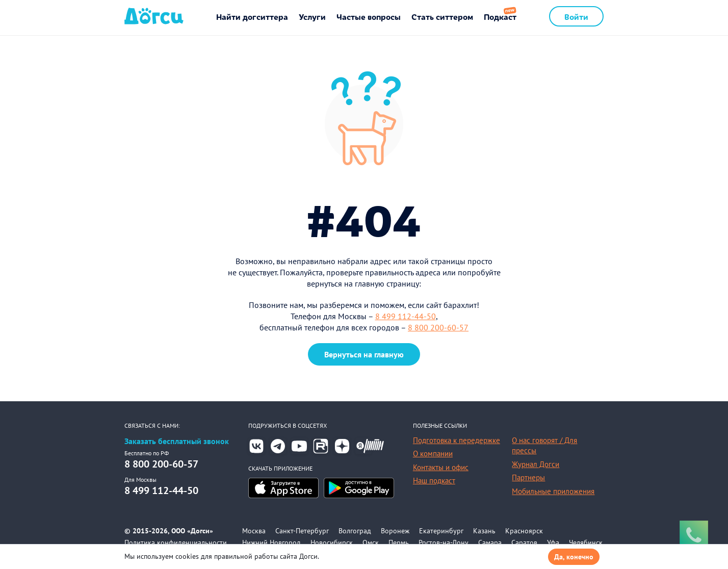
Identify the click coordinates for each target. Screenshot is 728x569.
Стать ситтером (442, 16)
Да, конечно (574, 557)
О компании (433, 454)
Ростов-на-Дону (444, 542)
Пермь (399, 542)
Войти (576, 16)
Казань (484, 531)
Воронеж (395, 531)
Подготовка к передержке (457, 440)
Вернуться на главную (364, 354)
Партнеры (528, 477)
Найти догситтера (252, 16)
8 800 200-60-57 (438, 327)
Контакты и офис (441, 467)
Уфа (553, 542)
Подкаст (500, 16)
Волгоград (355, 531)
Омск (371, 542)
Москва (254, 531)
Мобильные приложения (553, 491)
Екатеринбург (441, 531)
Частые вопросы (369, 16)
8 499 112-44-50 (406, 316)
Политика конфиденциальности (176, 542)
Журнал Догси (536, 464)
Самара (490, 542)
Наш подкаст (434, 481)
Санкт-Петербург (302, 531)
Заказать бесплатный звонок (177, 441)
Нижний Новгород (271, 542)
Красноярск (524, 531)
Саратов (524, 542)
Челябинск (586, 542)
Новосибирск (332, 542)
